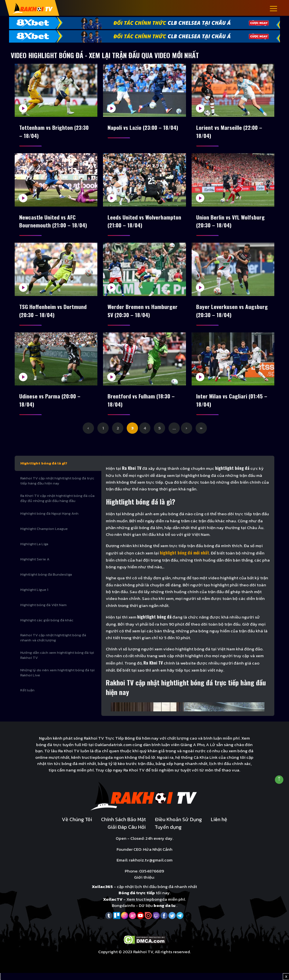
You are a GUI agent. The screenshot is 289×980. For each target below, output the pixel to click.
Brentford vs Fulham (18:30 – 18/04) (142, 406)
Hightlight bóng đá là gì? (44, 470)
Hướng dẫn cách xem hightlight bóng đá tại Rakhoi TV (57, 662)
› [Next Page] (187, 435)
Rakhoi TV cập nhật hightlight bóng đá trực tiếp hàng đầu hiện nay (57, 488)
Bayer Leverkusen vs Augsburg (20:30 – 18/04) (232, 315)
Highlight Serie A (35, 566)
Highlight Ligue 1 (34, 597)
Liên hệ (219, 826)
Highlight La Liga (34, 551)
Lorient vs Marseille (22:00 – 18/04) (230, 132)
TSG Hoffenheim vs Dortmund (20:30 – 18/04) (53, 315)
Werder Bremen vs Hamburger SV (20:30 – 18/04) (143, 315)
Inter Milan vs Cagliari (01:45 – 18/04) (233, 406)
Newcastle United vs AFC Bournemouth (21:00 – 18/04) (54, 223)
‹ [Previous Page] (88, 435)
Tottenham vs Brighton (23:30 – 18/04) (55, 132)
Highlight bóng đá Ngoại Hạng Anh (49, 520)
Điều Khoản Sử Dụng (178, 826)
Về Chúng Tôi (77, 826)
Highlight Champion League (44, 536)
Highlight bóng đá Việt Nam (43, 612)
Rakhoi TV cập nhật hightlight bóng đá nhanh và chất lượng (53, 645)
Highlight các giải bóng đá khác (47, 627)
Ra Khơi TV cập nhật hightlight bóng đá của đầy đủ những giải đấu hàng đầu (57, 505)
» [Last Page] (201, 435)
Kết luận (27, 697)
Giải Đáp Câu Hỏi (127, 834)
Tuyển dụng (168, 834)
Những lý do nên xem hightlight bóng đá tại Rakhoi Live (57, 680)
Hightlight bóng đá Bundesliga (46, 581)
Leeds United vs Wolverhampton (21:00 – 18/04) (136, 223)
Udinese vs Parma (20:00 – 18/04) (51, 406)
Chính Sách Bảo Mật (123, 826)
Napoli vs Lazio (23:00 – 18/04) (144, 128)
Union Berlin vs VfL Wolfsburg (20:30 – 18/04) (231, 223)
